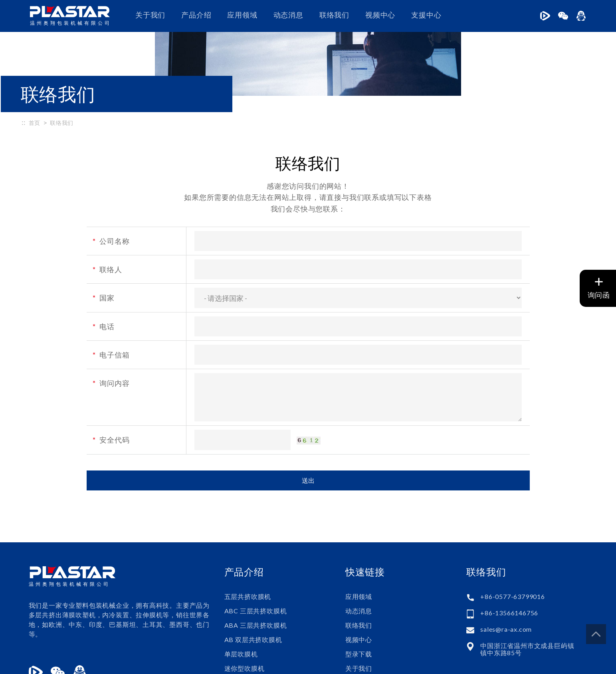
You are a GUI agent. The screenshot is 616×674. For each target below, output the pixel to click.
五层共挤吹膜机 (248, 541)
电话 (104, 271)
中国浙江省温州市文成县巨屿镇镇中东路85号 (527, 593)
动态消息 (288, 15)
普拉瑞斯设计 (534, 664)
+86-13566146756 (509, 557)
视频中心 (380, 15)
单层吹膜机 (241, 598)
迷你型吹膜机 (245, 613)
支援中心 (426, 15)
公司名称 (111, 185)
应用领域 (242, 15)
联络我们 (334, 15)
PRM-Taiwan (570, 664)
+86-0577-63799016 (513, 541)
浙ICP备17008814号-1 (208, 664)
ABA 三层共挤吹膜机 (256, 569)
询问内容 (111, 327)
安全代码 (111, 384)
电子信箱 (111, 299)
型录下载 (359, 598)
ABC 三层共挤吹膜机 (256, 555)
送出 (308, 424)
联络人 (107, 213)
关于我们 (150, 15)
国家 (104, 242)
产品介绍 (196, 15)
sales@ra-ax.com (506, 573)
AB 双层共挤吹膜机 (253, 584)
